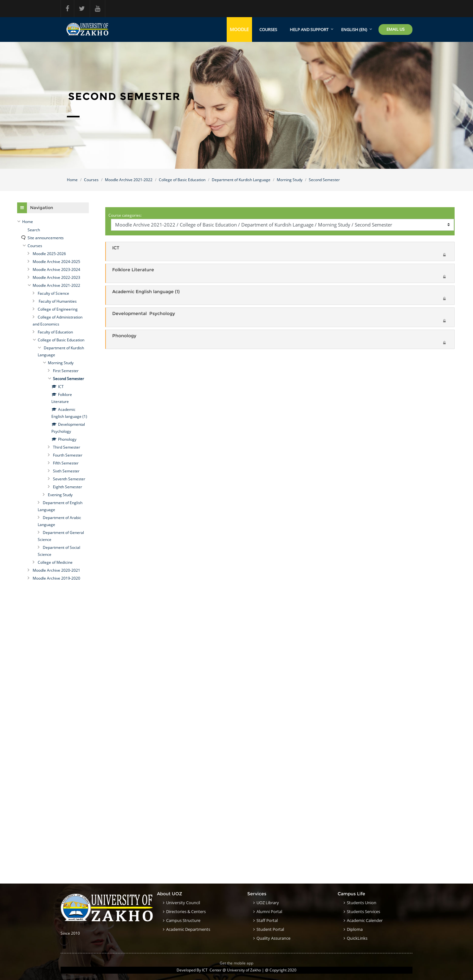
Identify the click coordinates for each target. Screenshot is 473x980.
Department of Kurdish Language (241, 180)
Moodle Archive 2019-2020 (56, 578)
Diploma (355, 929)
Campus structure (183, 920)
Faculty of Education (55, 332)
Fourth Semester (68, 455)
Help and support (309, 30)
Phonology (124, 336)
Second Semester (324, 180)
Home (72, 180)
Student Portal (270, 929)
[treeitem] (53, 222)
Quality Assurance (273, 938)
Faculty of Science (53, 293)
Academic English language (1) (146, 292)
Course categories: (125, 215)
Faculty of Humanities (57, 301)
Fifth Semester (66, 463)
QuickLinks (357, 938)
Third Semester (67, 447)
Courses (268, 30)
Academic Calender (365, 920)
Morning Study (290, 180)
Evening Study (60, 495)
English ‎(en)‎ (354, 30)
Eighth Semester (68, 487)
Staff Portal (267, 920)
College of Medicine (55, 562)
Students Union (362, 903)
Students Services (363, 911)
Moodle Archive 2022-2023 (56, 277)
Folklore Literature (133, 270)
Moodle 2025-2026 (49, 254)
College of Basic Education (182, 180)
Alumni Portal (269, 911)
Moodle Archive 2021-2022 (129, 180)
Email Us (395, 29)
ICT (116, 248)
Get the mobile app (236, 963)
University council (183, 903)
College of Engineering (58, 309)
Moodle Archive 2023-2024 (56, 270)
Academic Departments (188, 929)
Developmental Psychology (144, 314)
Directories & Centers (186, 911)
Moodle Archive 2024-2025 (56, 262)
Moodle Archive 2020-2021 (56, 570)
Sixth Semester (66, 471)
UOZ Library (268, 903)
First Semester (66, 371)
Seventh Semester (69, 479)
